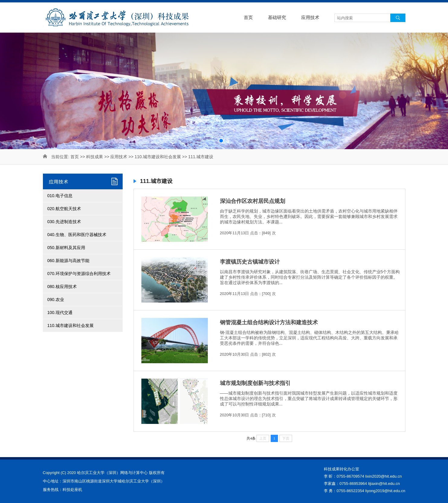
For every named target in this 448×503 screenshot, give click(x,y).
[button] (221, 141)
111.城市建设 (201, 157)
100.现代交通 (60, 312)
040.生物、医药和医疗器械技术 (77, 235)
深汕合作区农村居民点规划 (253, 201)
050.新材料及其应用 (66, 248)
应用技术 (310, 17)
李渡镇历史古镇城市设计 (250, 262)
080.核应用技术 (62, 287)
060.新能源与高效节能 (68, 261)
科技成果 (95, 157)
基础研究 (277, 17)
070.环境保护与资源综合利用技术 (79, 274)
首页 (248, 17)
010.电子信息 (60, 196)
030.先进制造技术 (64, 222)
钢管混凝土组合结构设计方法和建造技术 (269, 322)
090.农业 (56, 300)
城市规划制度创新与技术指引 (255, 383)
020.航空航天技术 (64, 209)
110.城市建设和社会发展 (158, 157)
